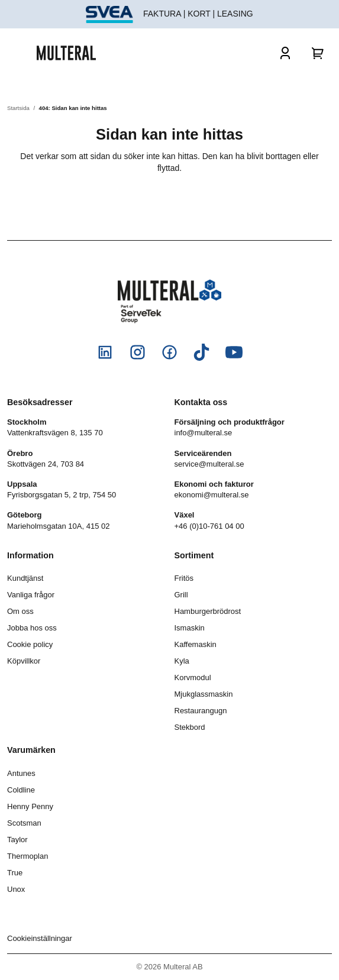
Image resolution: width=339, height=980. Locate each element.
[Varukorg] (318, 53)
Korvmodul (193, 677)
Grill (181, 595)
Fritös (184, 578)
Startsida (18, 108)
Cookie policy (30, 644)
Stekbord (190, 727)
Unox (16, 889)
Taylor (17, 840)
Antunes (21, 773)
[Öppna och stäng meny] (22, 53)
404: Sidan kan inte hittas (73, 108)
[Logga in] (285, 53)
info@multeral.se (204, 433)
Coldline (21, 790)
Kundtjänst (25, 578)
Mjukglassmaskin (204, 694)
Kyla (182, 661)
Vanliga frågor (31, 595)
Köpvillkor (24, 661)
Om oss (20, 611)
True (15, 873)
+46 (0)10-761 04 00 (209, 526)
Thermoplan (28, 856)
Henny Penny (30, 806)
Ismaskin (190, 628)
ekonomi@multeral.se (212, 495)
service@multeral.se (209, 464)
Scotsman (24, 823)
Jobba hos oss (32, 628)
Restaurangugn (201, 711)
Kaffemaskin (196, 644)
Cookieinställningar (40, 938)
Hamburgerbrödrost (208, 611)
